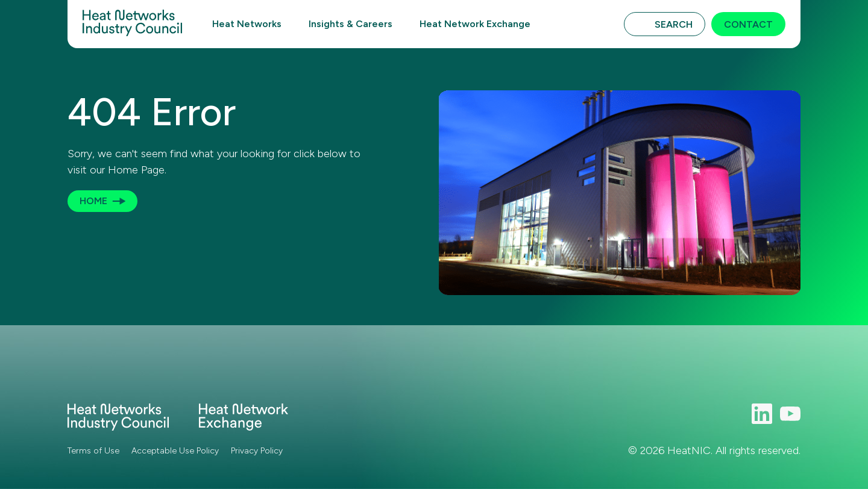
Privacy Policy (257, 451)
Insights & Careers (351, 24)
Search (674, 24)
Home (93, 201)
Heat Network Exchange (475, 24)
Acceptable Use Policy (175, 451)
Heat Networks (247, 24)
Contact (748, 24)
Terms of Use (93, 451)
